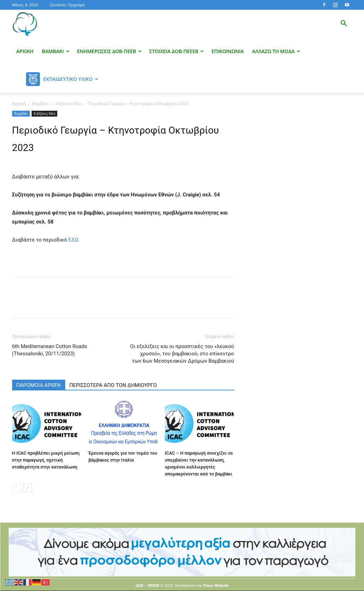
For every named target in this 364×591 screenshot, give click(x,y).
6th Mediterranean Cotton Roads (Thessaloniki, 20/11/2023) (50, 350)
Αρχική (25, 51)
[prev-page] (16, 488)
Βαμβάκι (56, 51)
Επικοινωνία (227, 51)
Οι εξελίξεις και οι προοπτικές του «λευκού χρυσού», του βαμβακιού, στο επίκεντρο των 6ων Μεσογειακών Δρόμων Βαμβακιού (182, 354)
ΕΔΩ (73, 240)
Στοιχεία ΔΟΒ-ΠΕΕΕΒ (176, 51)
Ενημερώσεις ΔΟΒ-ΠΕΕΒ (109, 51)
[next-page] (28, 488)
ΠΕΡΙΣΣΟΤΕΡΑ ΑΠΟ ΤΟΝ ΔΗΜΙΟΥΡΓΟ (113, 385)
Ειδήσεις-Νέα (68, 104)
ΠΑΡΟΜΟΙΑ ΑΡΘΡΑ (39, 385)
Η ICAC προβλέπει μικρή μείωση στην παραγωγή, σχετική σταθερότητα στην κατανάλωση (46, 460)
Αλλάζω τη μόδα (276, 51)
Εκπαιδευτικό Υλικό (71, 79)
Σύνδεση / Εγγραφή (67, 5)
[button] (344, 24)
